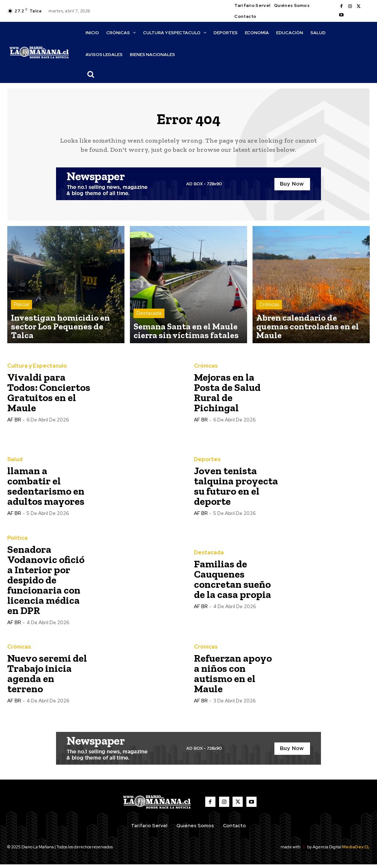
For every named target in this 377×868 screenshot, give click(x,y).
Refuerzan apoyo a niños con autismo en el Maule (233, 677)
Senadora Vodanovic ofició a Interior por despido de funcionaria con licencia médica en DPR (46, 584)
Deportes (206, 464)
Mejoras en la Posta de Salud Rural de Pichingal (227, 397)
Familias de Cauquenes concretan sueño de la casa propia (233, 584)
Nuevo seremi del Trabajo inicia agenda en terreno (47, 677)
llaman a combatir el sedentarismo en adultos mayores (46, 490)
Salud (14, 464)
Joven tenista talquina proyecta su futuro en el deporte (236, 490)
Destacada (149, 322)
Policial (21, 322)
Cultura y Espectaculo (35, 370)
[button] (91, 74)
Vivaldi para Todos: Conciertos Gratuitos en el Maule (49, 397)
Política (16, 542)
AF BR (14, 424)
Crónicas (269, 322)
